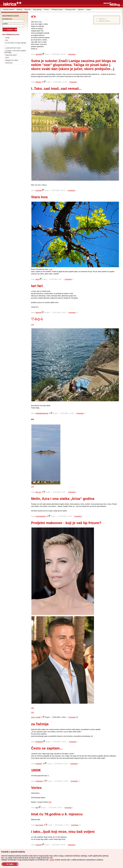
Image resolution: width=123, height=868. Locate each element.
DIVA (7, 58)
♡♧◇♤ (37, 319)
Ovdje (52, 860)
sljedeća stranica (104, 21)
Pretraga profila (70, 10)
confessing (39, 781)
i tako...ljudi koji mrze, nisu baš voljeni (63, 832)
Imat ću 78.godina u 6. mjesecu (57, 814)
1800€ (36, 770)
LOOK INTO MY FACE (13, 48)
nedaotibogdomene (42, 413)
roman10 (38, 845)
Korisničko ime (7, 19)
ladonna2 (39, 313)
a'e (33, 16)
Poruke (46, 10)
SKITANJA (9, 63)
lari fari (37, 286)
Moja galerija (37, 10)
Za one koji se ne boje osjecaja (16, 43)
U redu (10, 864)
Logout (88, 10)
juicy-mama (39, 825)
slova (37, 279)
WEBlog (19, 10)
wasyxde (38, 190)
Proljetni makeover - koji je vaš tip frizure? (66, 523)
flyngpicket (39, 742)
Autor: (33, 717)
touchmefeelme (41, 516)
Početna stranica (9, 10)
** (32, 420)
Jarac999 (39, 54)
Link (51, 269)
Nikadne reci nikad (12, 60)
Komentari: (72, 54)
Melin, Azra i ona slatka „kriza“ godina (63, 499)
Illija (37, 808)
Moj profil (28, 10)
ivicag (7, 38)
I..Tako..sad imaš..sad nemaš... (56, 89)
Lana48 (38, 717)
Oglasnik (81, 10)
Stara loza (39, 197)
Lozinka (5, 24)
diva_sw (38, 492)
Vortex (36, 788)
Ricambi (38, 82)
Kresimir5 (39, 764)
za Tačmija (40, 724)
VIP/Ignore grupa (57, 10)
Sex (7, 40)
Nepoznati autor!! (11, 55)
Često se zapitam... (47, 748)
